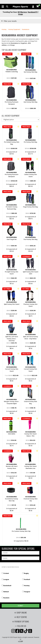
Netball (6, 592)
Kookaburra (26, 29)
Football (27, 579)
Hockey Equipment (14, 29)
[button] (3, 7)
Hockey (4, 29)
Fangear (27, 592)
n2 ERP (20, 641)
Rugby (26, 573)
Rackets (6, 598)
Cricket (6, 573)
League (6, 579)
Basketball (7, 586)
